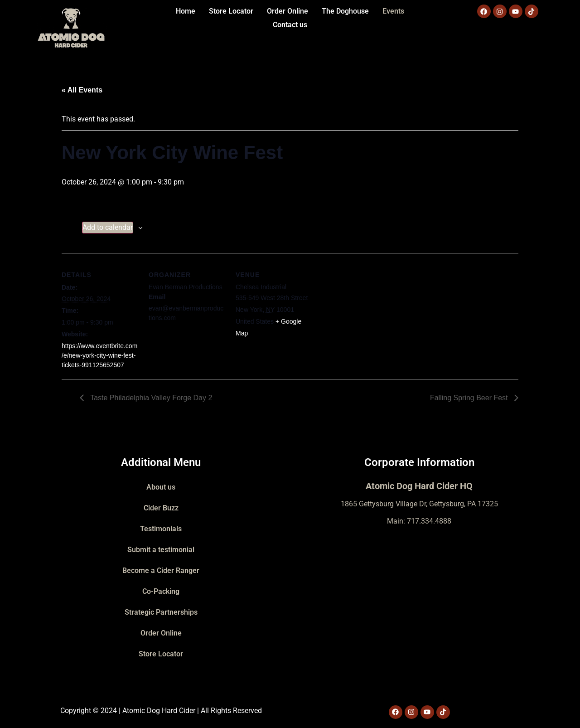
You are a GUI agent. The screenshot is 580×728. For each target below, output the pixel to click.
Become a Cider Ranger (161, 570)
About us (161, 487)
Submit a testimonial (161, 550)
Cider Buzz (161, 508)
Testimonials (161, 529)
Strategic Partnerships (161, 612)
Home (186, 11)
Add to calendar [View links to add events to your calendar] (108, 227)
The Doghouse (345, 11)
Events (393, 11)
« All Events (82, 90)
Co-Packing (161, 591)
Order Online (288, 11)
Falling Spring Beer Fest (470, 398)
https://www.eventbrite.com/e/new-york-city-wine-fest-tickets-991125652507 (99, 355)
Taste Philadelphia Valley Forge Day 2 (150, 398)
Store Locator (231, 11)
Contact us (290, 25)
